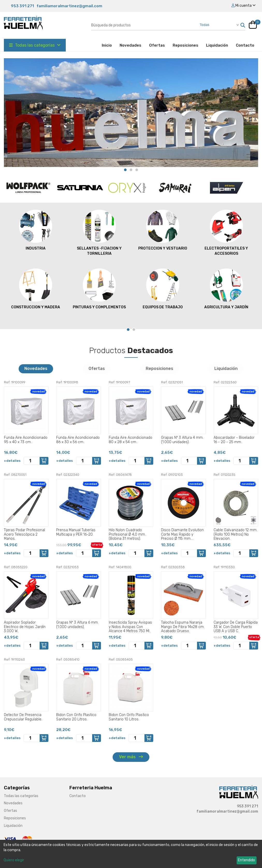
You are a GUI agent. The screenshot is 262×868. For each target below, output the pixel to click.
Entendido (246, 860)
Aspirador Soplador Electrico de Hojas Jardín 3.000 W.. (25, 627)
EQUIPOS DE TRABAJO (163, 289)
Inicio (109, 45)
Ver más (131, 757)
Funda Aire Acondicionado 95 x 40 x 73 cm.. (26, 440)
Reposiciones (185, 45)
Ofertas (157, 45)
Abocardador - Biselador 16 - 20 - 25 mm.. (234, 440)
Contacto (245, 45)
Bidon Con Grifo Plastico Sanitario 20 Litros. (76, 717)
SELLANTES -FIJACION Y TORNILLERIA (99, 232)
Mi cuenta (243, 6)
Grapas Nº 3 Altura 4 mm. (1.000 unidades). (182, 440)
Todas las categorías (35, 45)
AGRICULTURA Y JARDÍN (226, 289)
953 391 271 (22, 6)
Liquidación (217, 45)
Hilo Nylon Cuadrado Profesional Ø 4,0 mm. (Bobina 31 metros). (127, 534)
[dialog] (131, 854)
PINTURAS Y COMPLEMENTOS (99, 289)
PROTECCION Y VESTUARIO (163, 230)
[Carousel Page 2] (131, 170)
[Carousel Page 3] (137, 170)
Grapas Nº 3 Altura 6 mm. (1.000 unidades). (77, 625)
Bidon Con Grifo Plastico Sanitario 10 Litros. (129, 717)
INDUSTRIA (36, 230)
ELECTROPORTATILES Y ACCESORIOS (226, 232)
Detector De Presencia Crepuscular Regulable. (23, 717)
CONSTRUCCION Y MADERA (36, 289)
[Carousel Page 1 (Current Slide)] (125, 170)
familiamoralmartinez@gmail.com (69, 6)
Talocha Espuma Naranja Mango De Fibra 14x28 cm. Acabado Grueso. (183, 627)
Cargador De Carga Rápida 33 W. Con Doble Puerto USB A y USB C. (236, 627)
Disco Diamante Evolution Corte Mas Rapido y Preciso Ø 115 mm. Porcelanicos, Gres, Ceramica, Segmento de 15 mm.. (182, 534)
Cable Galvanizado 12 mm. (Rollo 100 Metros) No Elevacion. (235, 534)
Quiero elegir (14, 860)
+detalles (12, 461)
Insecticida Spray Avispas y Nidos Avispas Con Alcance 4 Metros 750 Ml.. (130, 627)
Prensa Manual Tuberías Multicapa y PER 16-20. (76, 532)
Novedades (130, 45)
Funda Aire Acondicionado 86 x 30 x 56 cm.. (78, 440)
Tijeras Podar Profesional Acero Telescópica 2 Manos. (24, 534)
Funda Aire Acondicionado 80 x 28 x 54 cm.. (130, 440)
